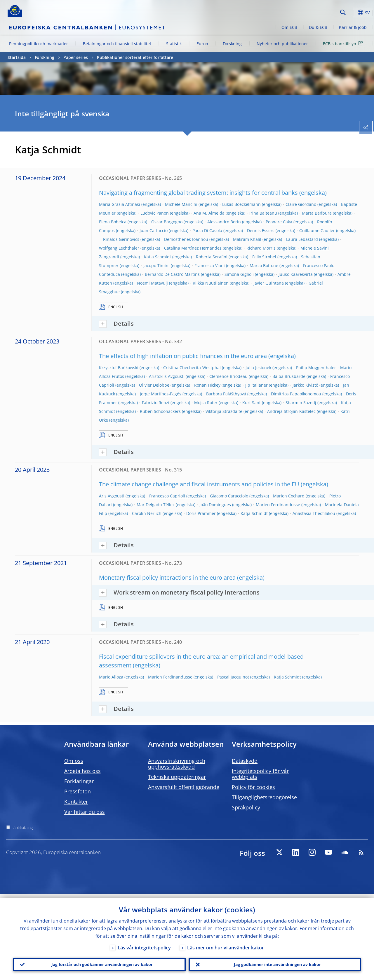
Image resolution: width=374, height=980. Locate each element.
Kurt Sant (252, 403)
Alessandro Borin (224, 222)
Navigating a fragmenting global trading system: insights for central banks (198, 193)
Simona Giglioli (239, 274)
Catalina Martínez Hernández (193, 248)
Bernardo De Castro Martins (172, 274)
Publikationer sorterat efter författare (135, 57)
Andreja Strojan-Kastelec (291, 411)
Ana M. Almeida (209, 213)
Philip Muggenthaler (316, 368)
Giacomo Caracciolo (229, 496)
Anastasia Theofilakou (314, 513)
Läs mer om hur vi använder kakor (226, 944)
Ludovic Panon (155, 213)
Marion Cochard (289, 496)
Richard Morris (261, 248)
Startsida (17, 57)
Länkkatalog (22, 828)
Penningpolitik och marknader (39, 44)
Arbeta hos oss (82, 771)
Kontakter (76, 802)
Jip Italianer (256, 385)
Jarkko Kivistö (305, 385)
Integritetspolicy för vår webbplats (260, 774)
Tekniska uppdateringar (177, 777)
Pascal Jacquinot (233, 677)
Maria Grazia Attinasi (120, 204)
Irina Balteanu (263, 213)
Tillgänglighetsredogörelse (264, 797)
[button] (352, 13)
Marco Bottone (264, 265)
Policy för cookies (253, 787)
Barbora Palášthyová (226, 394)
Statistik (174, 44)
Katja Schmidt (158, 257)
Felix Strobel (264, 257)
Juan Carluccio (154, 230)
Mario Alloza (111, 677)
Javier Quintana (269, 283)
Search (343, 12)
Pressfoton (78, 791)
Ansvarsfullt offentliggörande (184, 787)
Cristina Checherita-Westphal (192, 368)
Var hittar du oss (85, 812)
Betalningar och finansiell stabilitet (117, 44)
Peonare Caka (279, 222)
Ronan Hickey (207, 385)
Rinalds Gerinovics (121, 239)
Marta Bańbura (317, 213)
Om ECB (289, 27)
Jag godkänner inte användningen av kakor (275, 963)
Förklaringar (79, 781)
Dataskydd (245, 761)
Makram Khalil (247, 239)
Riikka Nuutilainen (211, 283)
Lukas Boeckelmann (241, 204)
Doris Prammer (201, 513)
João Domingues (215, 505)
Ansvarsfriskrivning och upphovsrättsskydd (177, 764)
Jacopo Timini (156, 265)
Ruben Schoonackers (160, 411)
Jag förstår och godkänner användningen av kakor (99, 963)
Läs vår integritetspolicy (144, 944)
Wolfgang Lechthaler (119, 248)
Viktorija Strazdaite (224, 411)
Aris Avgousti (112, 496)
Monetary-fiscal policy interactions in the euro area (167, 577)
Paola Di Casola (207, 230)
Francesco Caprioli (167, 496)
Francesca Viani (210, 265)
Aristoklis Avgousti (167, 376)
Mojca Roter (206, 403)
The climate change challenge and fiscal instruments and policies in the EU (199, 484)
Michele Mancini (181, 204)
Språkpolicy (246, 807)
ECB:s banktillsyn (344, 43)
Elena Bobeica (113, 222)
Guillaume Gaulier (317, 230)
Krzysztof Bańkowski (119, 368)
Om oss (74, 761)
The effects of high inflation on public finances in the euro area (183, 356)
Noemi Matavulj (152, 283)
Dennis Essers (261, 230)
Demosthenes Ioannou (186, 239)
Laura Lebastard (302, 239)
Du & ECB (318, 27)
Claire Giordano (301, 204)
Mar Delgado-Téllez (156, 505)
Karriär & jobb (353, 27)
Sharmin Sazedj (301, 403)
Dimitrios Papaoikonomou (296, 394)
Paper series (76, 57)
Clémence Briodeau (228, 376)
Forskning (232, 44)
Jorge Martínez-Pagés (161, 394)
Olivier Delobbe (154, 385)
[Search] (309, 12)
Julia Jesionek (258, 368)
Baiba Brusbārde (289, 376)
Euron (202, 44)
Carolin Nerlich (147, 513)
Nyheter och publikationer (282, 44)
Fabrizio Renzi (156, 403)
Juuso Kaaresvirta (296, 274)
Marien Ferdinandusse (278, 505)
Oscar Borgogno (167, 222)
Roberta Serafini (212, 257)
